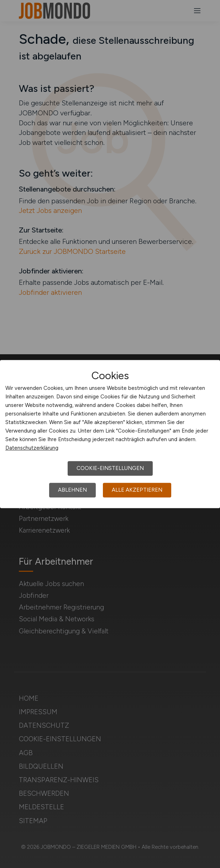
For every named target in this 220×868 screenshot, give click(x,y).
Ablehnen (72, 490)
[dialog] (110, 434)
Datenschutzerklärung (32, 448)
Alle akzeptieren (137, 490)
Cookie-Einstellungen (110, 468)
